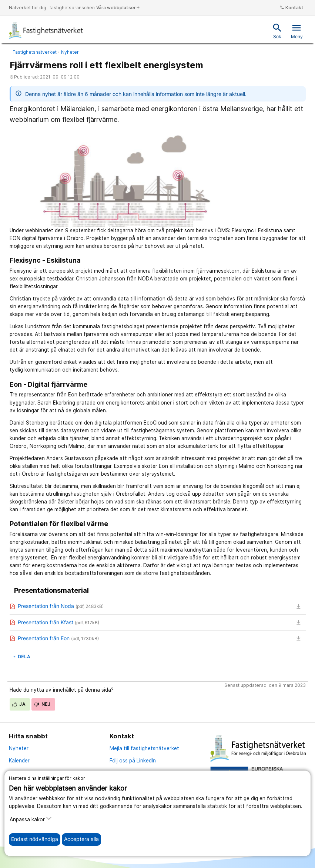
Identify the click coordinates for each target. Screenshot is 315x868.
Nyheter (70, 52)
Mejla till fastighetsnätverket (144, 748)
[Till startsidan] (46, 30)
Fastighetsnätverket (35, 52)
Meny (297, 31)
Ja (19, 704)
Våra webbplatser (118, 8)
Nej (42, 704)
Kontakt (292, 8)
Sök (277, 31)
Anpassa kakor (31, 819)
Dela (21, 657)
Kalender (19, 761)
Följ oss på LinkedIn (133, 761)
